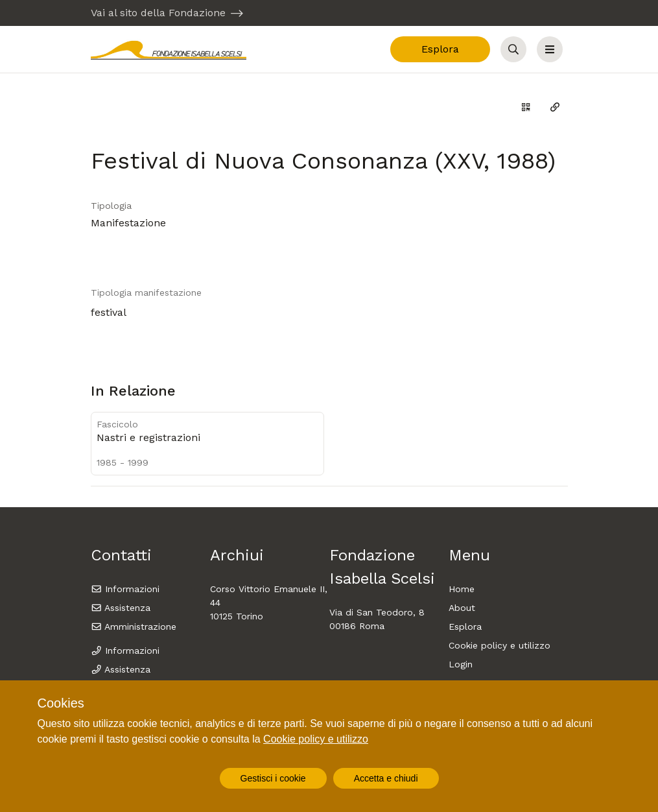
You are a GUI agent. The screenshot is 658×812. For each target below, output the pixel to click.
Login (461, 664)
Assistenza (121, 608)
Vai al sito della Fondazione (158, 13)
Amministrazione (134, 627)
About (462, 608)
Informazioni (125, 589)
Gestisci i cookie (273, 778)
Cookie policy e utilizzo (499, 645)
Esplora (440, 49)
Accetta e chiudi (386, 778)
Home (462, 589)
